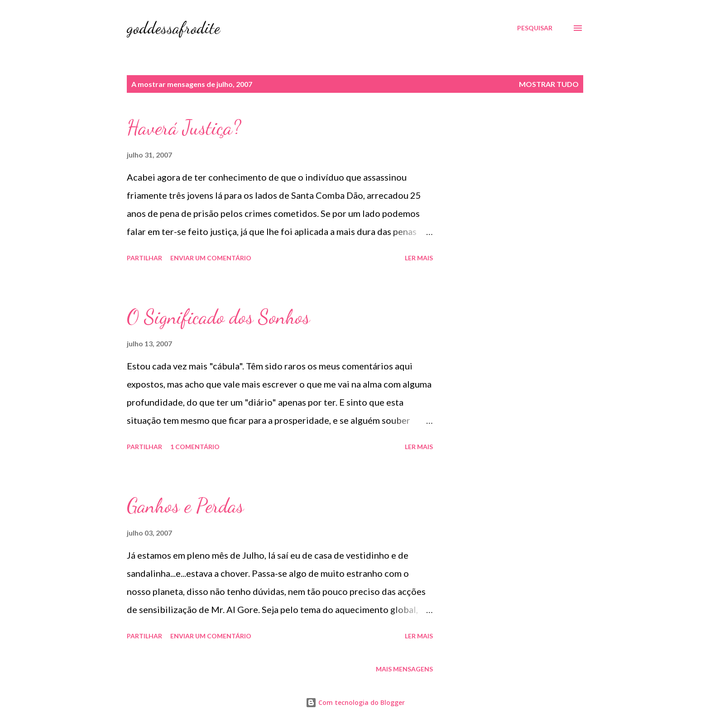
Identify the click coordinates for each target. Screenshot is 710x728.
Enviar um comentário (211, 258)
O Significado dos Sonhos (218, 317)
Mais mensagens (404, 669)
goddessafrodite (173, 28)
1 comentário (195, 447)
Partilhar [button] (144, 258)
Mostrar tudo (549, 84)
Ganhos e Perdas (185, 506)
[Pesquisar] (535, 28)
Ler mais (419, 258)
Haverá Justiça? (184, 128)
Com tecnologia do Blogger (355, 702)
